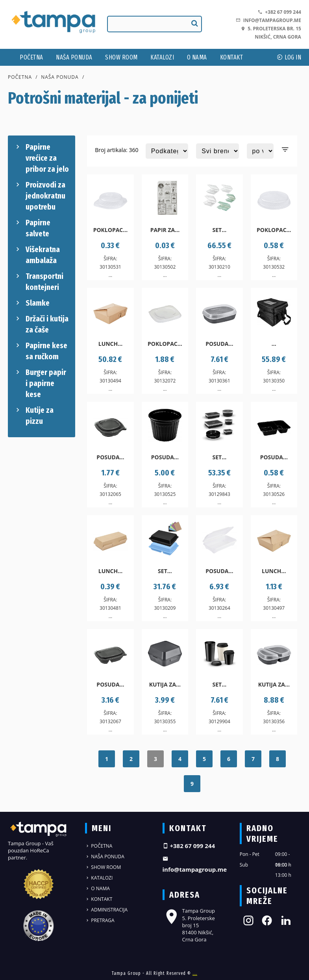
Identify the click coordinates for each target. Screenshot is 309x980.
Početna (31, 57)
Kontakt (232, 57)
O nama (197, 57)
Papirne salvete (32, 228)
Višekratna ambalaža (37, 254)
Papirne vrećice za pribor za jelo (41, 158)
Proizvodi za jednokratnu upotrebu (40, 195)
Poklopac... (111, 230)
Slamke (32, 303)
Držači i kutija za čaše (41, 324)
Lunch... (110, 344)
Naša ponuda (74, 57)
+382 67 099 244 (279, 12)
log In (289, 57)
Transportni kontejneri (39, 281)
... (274, 344)
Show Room (121, 57)
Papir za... (165, 230)
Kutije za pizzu (34, 415)
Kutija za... (165, 684)
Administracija (106, 910)
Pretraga (100, 920)
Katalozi (162, 57)
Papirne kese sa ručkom (41, 351)
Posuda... (219, 344)
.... (195, 973)
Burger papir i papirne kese (40, 383)
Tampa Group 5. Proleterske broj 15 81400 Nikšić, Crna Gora (189, 925)
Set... (220, 230)
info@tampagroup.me (268, 20)
